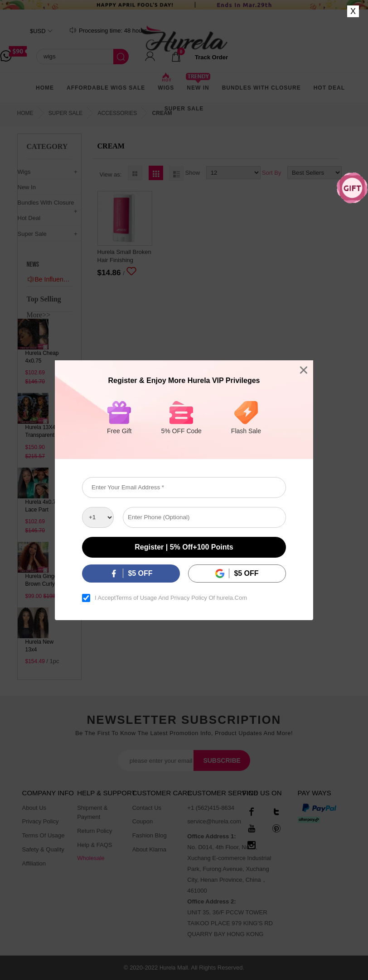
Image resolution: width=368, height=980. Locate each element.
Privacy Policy (189, 598)
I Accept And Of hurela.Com (171, 598)
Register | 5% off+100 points (184, 547)
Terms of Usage (136, 598)
